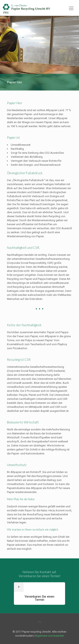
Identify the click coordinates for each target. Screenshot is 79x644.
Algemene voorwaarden (50, 636)
